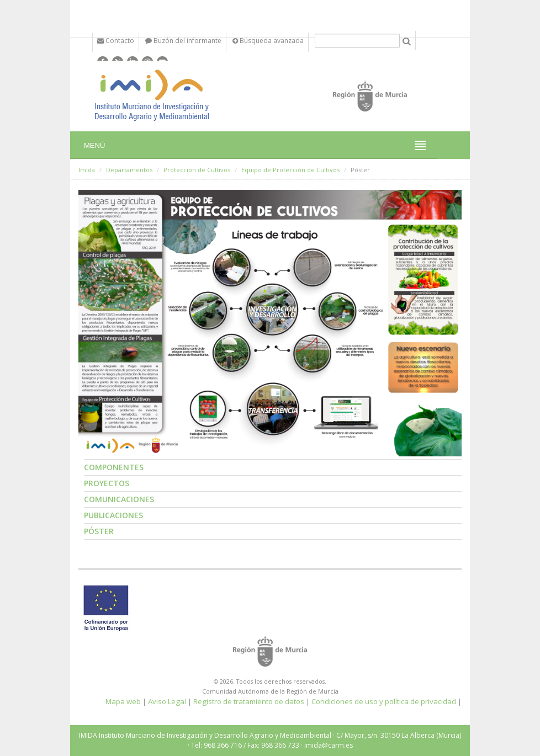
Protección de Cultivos (197, 170)
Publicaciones (113, 515)
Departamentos (129, 170)
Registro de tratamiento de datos (249, 701)
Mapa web (123, 701)
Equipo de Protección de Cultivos (290, 170)
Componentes (114, 467)
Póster (99, 531)
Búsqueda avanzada (268, 41)
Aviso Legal (167, 701)
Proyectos (107, 483)
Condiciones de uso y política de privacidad (384, 701)
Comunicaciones (119, 499)
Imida (87, 170)
